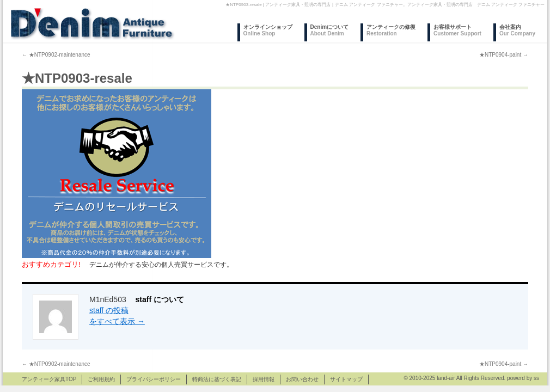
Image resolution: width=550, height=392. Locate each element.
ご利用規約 (101, 379)
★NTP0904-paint (504, 55)
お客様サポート (457, 30)
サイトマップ (346, 379)
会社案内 (517, 30)
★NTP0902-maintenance (56, 55)
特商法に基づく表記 (217, 379)
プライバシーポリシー (154, 379)
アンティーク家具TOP (49, 379)
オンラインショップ (268, 30)
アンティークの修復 (391, 30)
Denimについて (330, 30)
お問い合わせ (302, 379)
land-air (446, 378)
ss (536, 378)
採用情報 (264, 379)
